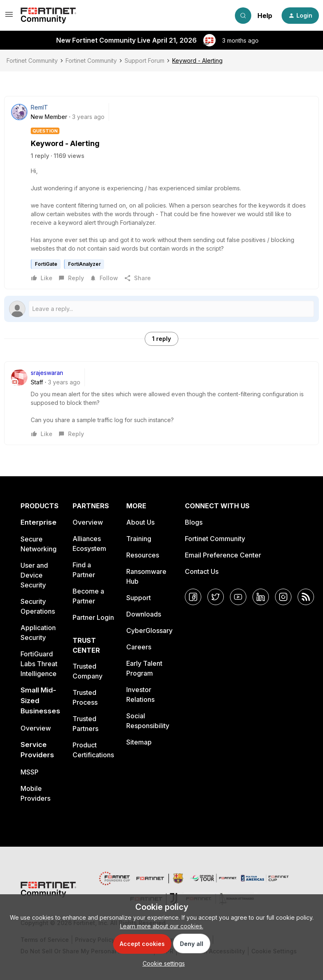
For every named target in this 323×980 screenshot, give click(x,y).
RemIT (39, 107)
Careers (139, 647)
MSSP (30, 772)
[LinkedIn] (261, 597)
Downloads (144, 614)
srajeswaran (47, 373)
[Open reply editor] (161, 309)
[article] (161, 403)
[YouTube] (238, 597)
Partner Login (93, 617)
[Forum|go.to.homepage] (48, 16)
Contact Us (202, 571)
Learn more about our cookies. (162, 926)
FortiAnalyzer (84, 264)
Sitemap (139, 742)
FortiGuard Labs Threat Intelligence (39, 664)
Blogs (194, 522)
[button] (9, 17)
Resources (143, 555)
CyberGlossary (149, 630)
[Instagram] (283, 597)
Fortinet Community (32, 61)
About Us (140, 522)
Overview (36, 728)
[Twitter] (216, 597)
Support (139, 598)
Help (265, 16)
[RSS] (306, 597)
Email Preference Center (223, 555)
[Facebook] (193, 597)
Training (139, 539)
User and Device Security (34, 575)
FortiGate (46, 264)
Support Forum (144, 61)
